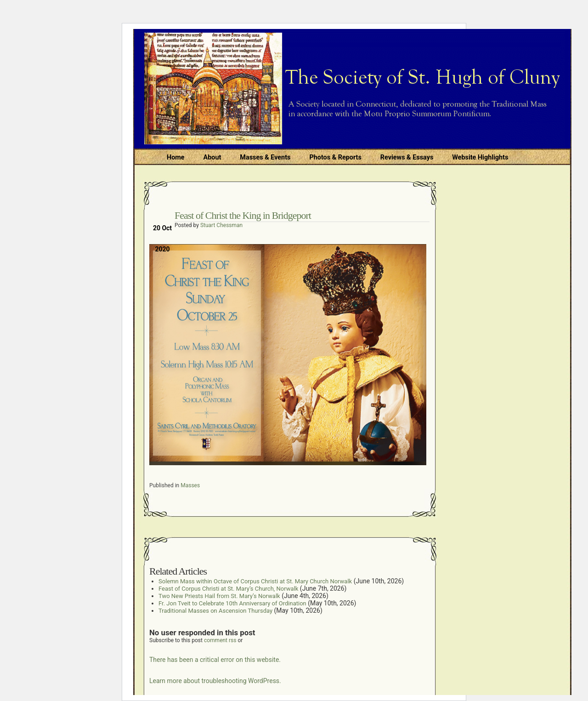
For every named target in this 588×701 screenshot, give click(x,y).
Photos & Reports (335, 157)
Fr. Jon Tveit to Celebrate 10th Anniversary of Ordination (232, 603)
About (212, 157)
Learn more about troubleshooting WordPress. (215, 681)
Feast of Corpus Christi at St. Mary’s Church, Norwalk (228, 589)
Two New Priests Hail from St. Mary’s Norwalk (219, 596)
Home (176, 157)
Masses (190, 485)
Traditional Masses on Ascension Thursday (215, 611)
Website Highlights (480, 157)
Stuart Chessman (221, 225)
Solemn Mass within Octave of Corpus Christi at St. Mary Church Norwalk (255, 581)
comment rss (220, 640)
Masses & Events (265, 157)
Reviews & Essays (407, 157)
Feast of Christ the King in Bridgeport (243, 215)
